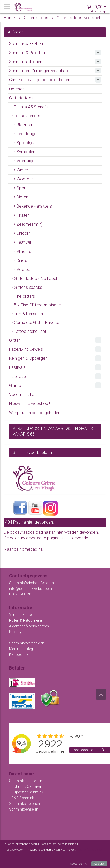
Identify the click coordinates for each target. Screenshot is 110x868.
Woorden (25, 179)
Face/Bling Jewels (26, 349)
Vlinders (24, 251)
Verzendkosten (21, 615)
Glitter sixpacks (28, 287)
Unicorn (24, 233)
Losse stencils (27, 116)
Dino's (22, 260)
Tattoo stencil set (30, 331)
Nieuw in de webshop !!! (30, 404)
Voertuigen (27, 161)
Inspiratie (17, 376)
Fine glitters (24, 296)
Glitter (14, 340)
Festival (24, 242)
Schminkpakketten (26, 44)
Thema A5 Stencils (31, 107)
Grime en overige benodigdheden (40, 80)
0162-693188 (20, 594)
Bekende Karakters (34, 206)
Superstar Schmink (27, 792)
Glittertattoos (21, 98)
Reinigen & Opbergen (28, 358)
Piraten (23, 215)
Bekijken (98, 12)
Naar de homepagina (23, 549)
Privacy (15, 632)
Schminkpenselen (24, 809)
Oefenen (17, 89)
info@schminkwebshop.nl (31, 589)
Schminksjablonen (26, 62)
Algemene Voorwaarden (29, 626)
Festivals (17, 367)
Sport (22, 188)
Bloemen (25, 125)
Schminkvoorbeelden (27, 643)
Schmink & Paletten (27, 53)
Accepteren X (78, 864)
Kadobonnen (20, 654)
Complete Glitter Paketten (38, 323)
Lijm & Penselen (28, 314)
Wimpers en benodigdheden (35, 413)
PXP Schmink (23, 798)
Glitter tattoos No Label (35, 279)
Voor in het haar (24, 395)
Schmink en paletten (26, 781)
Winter (22, 170)
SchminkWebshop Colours (31, 583)
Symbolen (26, 152)
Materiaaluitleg (21, 649)
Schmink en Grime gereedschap (38, 71)
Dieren (22, 197)
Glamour (17, 385)
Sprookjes (26, 143)
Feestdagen (28, 134)
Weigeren (99, 864)
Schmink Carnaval (27, 786)
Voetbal (24, 270)
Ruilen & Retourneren (26, 620)
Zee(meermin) (30, 224)
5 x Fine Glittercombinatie (37, 305)
